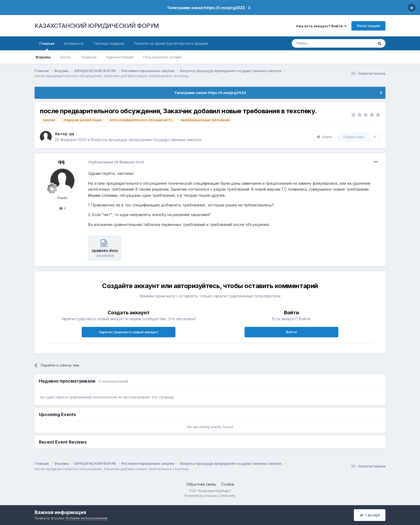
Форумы (43, 57)
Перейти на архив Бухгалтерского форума (171, 43)
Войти (291, 332)
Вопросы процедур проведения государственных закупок (146, 140)
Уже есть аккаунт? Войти (321, 26)
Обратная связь (201, 484)
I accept (370, 515)
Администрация (120, 57)
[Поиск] (318, 43)
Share (324, 137)
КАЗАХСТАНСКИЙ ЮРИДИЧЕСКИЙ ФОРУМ (97, 26)
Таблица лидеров (109, 43)
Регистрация (368, 26)
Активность (74, 43)
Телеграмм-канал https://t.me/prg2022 (206, 8)
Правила (89, 57)
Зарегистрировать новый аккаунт (129, 332)
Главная (47, 46)
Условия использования (86, 518)
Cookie (228, 484)
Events (66, 57)
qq (72, 134)
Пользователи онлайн (162, 57)
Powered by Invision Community (210, 496)
